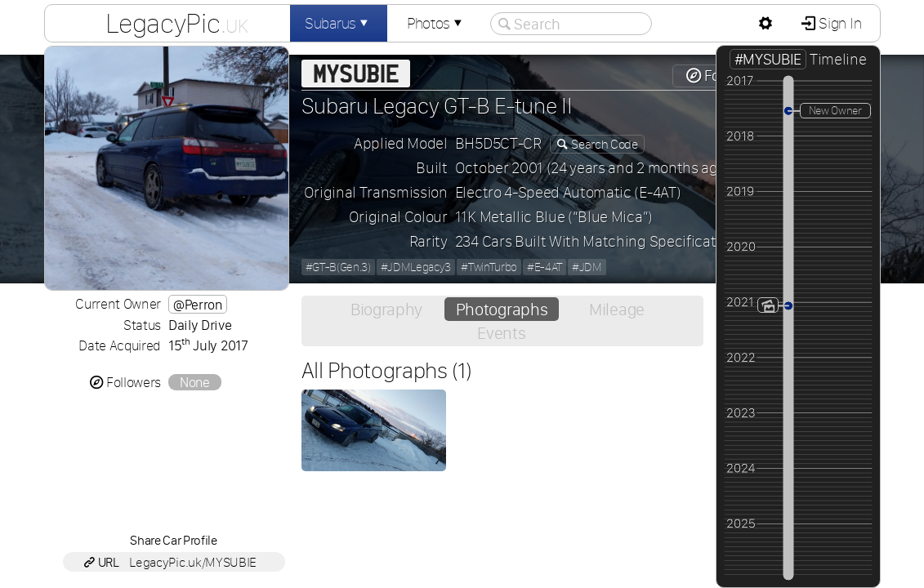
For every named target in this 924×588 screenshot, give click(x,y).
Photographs (502, 309)
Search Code (604, 144)
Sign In (839, 23)
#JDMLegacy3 (416, 267)
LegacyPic (176, 23)
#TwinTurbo (489, 267)
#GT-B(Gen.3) (338, 267)
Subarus (338, 23)
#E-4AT (545, 267)
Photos (436, 23)
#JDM (587, 267)
